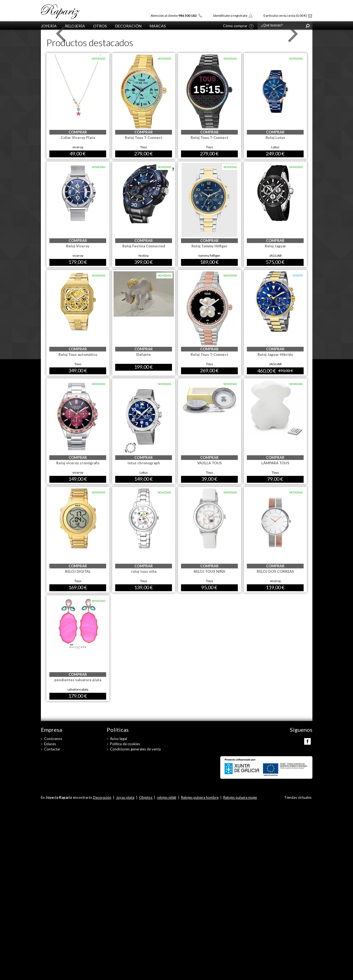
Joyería (49, 26)
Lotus (275, 147)
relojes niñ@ (167, 797)
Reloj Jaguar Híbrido (275, 354)
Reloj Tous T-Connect (144, 138)
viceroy (78, 147)
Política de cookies (125, 744)
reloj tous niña (144, 571)
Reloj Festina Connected (144, 246)
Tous (144, 147)
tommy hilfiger (209, 256)
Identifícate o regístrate (230, 16)
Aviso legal (118, 739)
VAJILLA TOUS (210, 463)
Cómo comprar (235, 26)
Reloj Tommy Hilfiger (210, 246)
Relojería (75, 26)
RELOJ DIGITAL (78, 571)
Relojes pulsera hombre (200, 797)
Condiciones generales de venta (135, 749)
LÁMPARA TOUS (275, 463)
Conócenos (53, 739)
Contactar (52, 749)
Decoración (128, 26)
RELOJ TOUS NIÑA (209, 571)
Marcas (158, 26)
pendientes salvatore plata (78, 680)
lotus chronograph (144, 463)
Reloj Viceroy (78, 246)
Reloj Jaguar (275, 246)
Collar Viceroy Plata (78, 138)
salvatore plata (78, 689)
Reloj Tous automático (78, 354)
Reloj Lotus (275, 138)
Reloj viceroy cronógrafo (78, 463)
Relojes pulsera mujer (240, 797)
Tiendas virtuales (298, 797)
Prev (62, 34)
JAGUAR (275, 256)
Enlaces (50, 744)
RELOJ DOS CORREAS (275, 571)
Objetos (146, 797)
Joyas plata (125, 797)
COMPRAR (78, 132)
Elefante (144, 354)
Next (291, 34)
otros (100, 26)
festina (144, 256)
